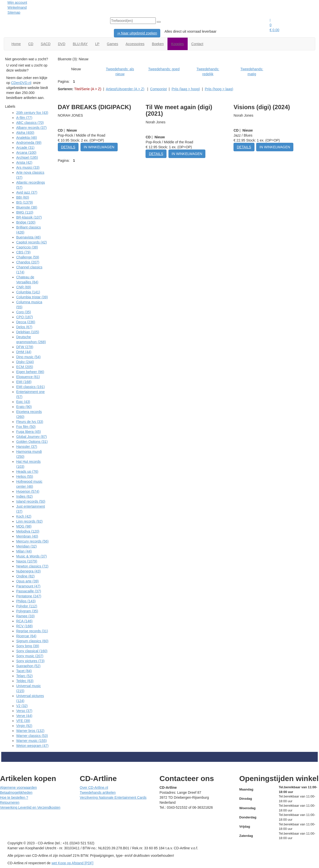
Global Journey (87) (32, 437)
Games (113, 44)
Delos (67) (24, 327)
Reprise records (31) (32, 631)
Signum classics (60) (32, 641)
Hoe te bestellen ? (14, 797)
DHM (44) (24, 352)
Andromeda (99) (29, 143)
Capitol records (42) (32, 242)
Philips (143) (26, 601)
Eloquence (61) (28, 377)
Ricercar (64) (26, 636)
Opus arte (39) (27, 581)
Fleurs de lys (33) (30, 422)
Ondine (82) (25, 576)
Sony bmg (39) (28, 646)
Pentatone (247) (29, 596)
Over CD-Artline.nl (94, 788)
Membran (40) (27, 536)
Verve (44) (24, 716)
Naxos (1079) (27, 561)
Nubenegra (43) (28, 571)
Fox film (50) (26, 427)
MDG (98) (24, 526)
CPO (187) (25, 317)
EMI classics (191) (30, 387)
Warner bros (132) (30, 731)
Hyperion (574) (28, 491)
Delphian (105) (28, 332)
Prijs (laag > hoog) (186, 89)
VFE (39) (23, 721)
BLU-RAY (80, 44)
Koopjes (178, 44)
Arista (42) (24, 162)
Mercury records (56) (32, 541)
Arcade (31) (25, 148)
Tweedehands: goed (164, 69)
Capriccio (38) (27, 247)
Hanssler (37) (27, 447)
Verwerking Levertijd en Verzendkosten (30, 807)
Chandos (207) (28, 262)
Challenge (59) (28, 257)
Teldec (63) (25, 681)
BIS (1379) (25, 202)
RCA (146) (24, 621)
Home (16, 44)
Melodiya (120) (28, 531)
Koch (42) (24, 516)
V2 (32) (22, 706)
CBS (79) (23, 252)
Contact (197, 44)
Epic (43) (23, 402)
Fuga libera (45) (29, 432)
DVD (62, 44)
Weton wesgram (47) (32, 746)
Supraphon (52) (28, 666)
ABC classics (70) (30, 123)
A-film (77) (24, 118)
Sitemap (14, 12)
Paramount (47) (28, 586)
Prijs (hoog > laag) (219, 89)
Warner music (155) (31, 741)
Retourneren (10, 802)
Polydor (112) (27, 606)
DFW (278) (25, 347)
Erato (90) (24, 407)
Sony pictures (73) (30, 661)
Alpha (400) (25, 133)
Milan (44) (24, 551)
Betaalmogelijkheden (16, 792)
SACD (46, 44)
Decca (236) (26, 322)
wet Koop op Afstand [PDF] (73, 863)
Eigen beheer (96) (30, 372)
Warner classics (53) (32, 736)
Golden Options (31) (32, 442)
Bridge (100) (26, 222)
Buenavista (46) (28, 237)
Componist (158, 89)
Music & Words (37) (32, 556)
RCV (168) (24, 626)
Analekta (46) (27, 138)
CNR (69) (24, 287)
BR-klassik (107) (29, 217)
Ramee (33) (25, 616)
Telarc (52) (24, 676)
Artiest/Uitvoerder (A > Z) (125, 89)
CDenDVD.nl (21, 83)
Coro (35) (24, 312)
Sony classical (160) (32, 651)
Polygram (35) (27, 611)
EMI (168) (24, 382)
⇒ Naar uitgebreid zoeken (137, 33)
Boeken (158, 44)
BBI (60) (23, 197)
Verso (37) (24, 711)
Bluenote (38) (27, 207)
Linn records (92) (29, 521)
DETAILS (68, 147)
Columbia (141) (28, 292)
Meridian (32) (26, 546)
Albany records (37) (31, 128)
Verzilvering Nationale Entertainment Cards (113, 797)
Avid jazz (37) (27, 192)
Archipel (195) (27, 158)
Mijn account (17, 2)
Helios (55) (25, 476)
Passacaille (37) (29, 591)
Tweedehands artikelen (98, 792)
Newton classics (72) (32, 566)
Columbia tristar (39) (32, 297)
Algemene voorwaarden (18, 788)
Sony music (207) (30, 656)
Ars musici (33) (28, 167)
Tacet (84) (24, 671)
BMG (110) (25, 212)
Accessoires (135, 44)
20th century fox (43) (32, 113)
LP (97, 44)
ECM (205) (25, 367)
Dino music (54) (28, 357)
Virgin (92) (24, 726)
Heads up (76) (27, 472)
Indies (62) (24, 496)
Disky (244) (25, 362)
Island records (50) (31, 501)
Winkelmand (17, 7)
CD (31, 44)
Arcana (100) (26, 153)
